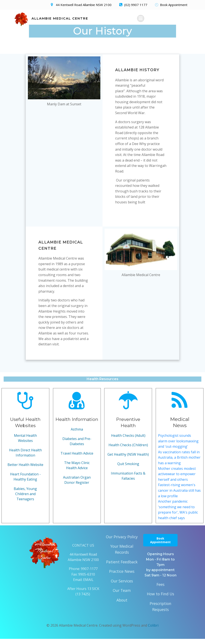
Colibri (153, 630)
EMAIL (88, 585)
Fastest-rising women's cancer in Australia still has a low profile (177, 495)
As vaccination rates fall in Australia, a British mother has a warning (179, 462)
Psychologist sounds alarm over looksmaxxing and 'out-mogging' (179, 446)
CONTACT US (83, 550)
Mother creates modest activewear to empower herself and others (177, 479)
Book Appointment (160, 545)
